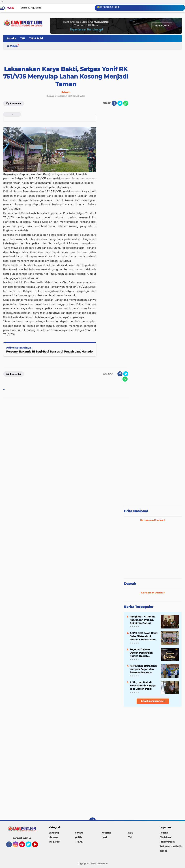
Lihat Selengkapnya (153, 701)
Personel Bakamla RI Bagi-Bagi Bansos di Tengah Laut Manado (49, 352)
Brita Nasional (136, 511)
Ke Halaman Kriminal (153, 520)
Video (14, 46)
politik (79, 837)
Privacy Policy (167, 842)
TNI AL (79, 842)
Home (10, 8)
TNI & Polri (36, 38)
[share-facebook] (114, 103)
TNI (22, 38)
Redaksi (164, 833)
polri (104, 837)
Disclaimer (165, 837)
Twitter (30, 846)
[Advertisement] (153, 479)
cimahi (79, 833)
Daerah (130, 584)
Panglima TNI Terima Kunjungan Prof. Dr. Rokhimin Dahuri (143, 620)
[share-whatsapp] (126, 103)
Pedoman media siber (172, 846)
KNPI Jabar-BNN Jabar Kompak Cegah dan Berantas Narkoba (143, 669)
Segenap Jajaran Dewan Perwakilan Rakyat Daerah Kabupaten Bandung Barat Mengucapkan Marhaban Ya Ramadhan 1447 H (143, 653)
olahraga (53, 837)
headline (106, 833)
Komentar (14, 103)
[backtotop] (92, 821)
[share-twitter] (120, 103)
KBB (131, 833)
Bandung (54, 833)
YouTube (38, 846)
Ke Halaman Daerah (153, 593)
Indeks (11, 38)
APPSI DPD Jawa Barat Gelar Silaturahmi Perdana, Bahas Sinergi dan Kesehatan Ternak (144, 636)
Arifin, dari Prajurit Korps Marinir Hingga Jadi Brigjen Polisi (143, 686)
